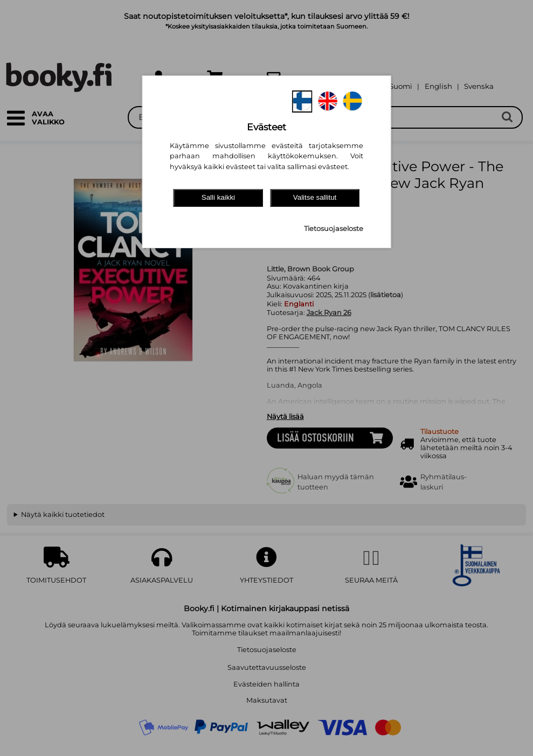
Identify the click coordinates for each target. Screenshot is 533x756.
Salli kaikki (218, 197)
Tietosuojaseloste (334, 229)
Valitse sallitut (315, 197)
